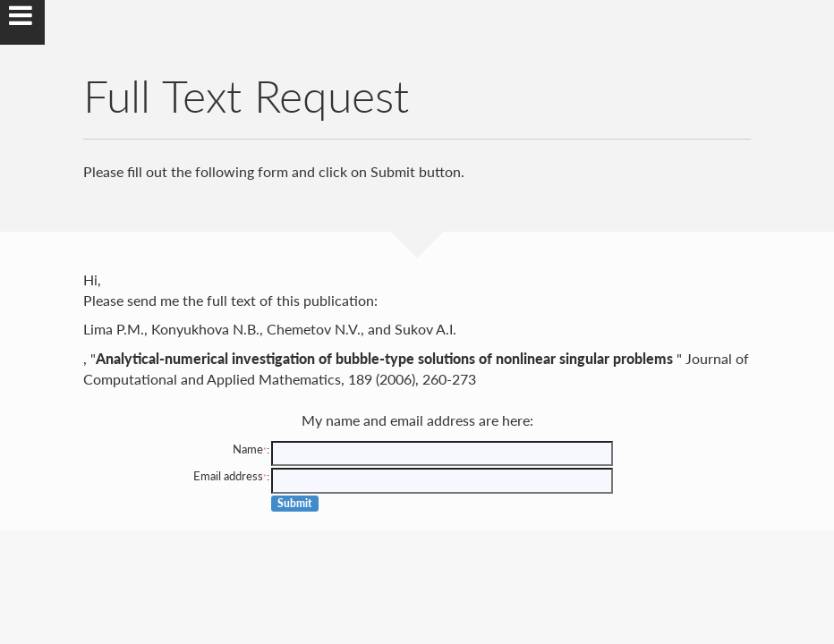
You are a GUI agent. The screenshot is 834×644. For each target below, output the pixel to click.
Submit (295, 503)
